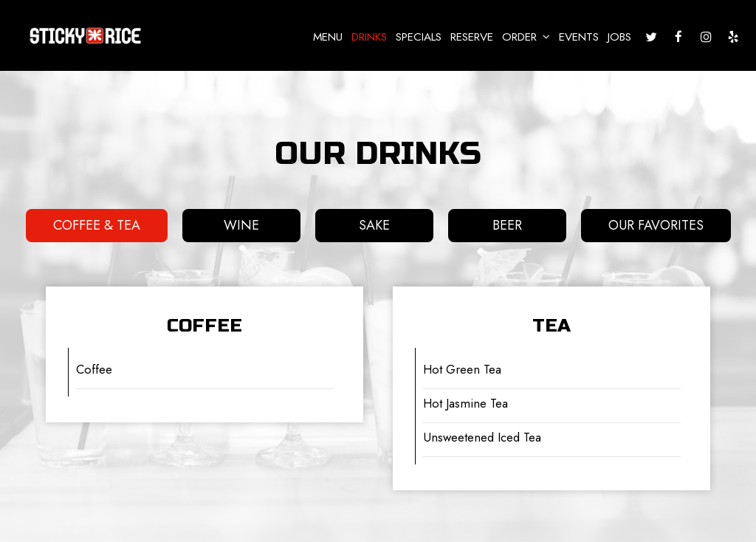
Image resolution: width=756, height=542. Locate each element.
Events (579, 37)
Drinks (369, 37)
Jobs (619, 37)
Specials (419, 37)
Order (526, 37)
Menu (328, 37)
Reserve (472, 37)
